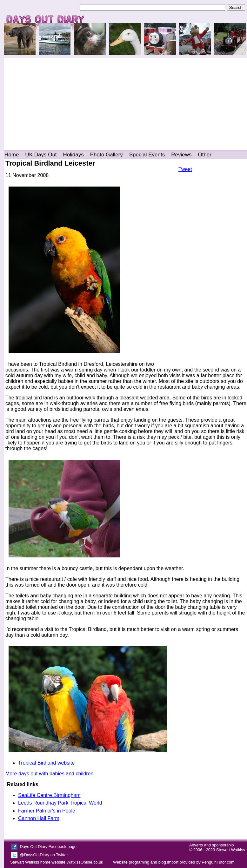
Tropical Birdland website (46, 763)
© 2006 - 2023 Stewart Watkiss (217, 850)
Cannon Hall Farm (39, 818)
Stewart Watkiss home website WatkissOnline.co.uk (57, 862)
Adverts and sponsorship (212, 845)
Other (205, 155)
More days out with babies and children (50, 774)
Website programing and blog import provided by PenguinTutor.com (174, 862)
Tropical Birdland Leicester (50, 163)
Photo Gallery (107, 155)
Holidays (73, 155)
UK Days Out (41, 155)
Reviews (181, 155)
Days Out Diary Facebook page (48, 847)
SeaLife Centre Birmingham (49, 795)
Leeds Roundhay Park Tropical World (60, 803)
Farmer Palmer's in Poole (47, 811)
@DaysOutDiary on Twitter (44, 855)
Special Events (147, 155)
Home (12, 155)
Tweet (185, 169)
